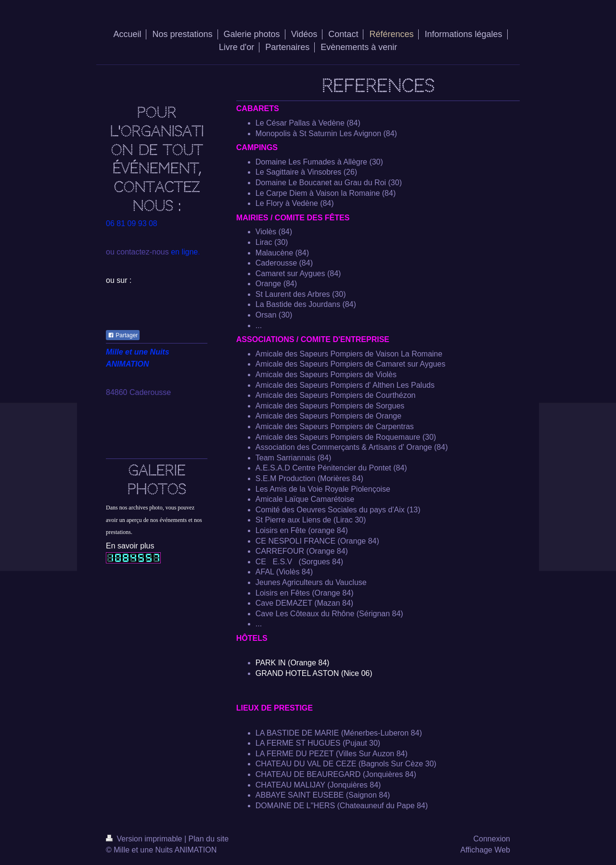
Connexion (492, 839)
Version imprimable (145, 839)
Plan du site (209, 839)
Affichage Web (485, 850)
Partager (123, 335)
